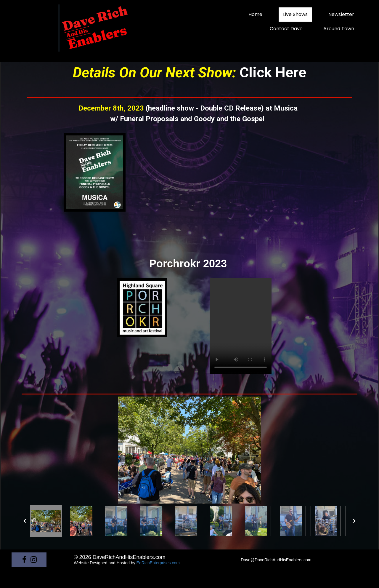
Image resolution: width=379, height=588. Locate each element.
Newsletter (341, 14)
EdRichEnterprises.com (158, 563)
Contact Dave (286, 29)
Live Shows (295, 14)
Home (255, 14)
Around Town (339, 29)
